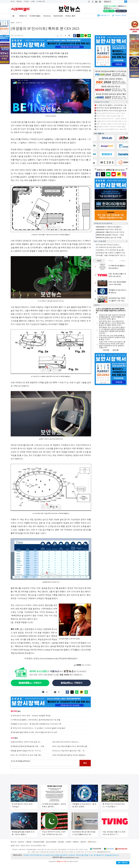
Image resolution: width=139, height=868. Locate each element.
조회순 (99, 261)
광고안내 (21, 842)
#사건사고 (47, 16)
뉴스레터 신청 (41, 1)
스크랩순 (122, 261)
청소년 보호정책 (51, 842)
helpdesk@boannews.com (104, 852)
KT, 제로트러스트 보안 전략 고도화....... (110, 247)
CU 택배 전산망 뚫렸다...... (110, 227)
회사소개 (13, 842)
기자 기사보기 (82, 665)
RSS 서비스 (93, 842)
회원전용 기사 (105, 15)
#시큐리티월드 (35, 16)
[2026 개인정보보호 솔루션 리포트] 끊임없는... (70, 755)
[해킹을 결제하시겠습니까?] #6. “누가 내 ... (27, 751)
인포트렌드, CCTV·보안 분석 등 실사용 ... (111, 250)
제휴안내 (76, 842)
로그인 (13, 1)
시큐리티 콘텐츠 (120, 15)
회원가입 (19, 1)
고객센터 (68, 842)
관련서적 (83, 842)
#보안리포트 (58, 16)
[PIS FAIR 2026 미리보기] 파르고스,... (66, 742)
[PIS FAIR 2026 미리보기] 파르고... (108, 245)
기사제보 (26, 1)
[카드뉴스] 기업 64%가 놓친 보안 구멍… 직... (69, 751)
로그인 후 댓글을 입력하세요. (45, 763)
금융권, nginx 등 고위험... (109, 238)
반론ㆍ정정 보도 (123, 863)
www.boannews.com (50, 659)
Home (13, 23)
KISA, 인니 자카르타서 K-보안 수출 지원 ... (27, 755)
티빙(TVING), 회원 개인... (109, 229)
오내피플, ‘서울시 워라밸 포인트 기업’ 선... (111, 255)
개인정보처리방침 (39, 842)
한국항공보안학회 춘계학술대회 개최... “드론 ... (28, 746)
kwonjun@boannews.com (70, 857)
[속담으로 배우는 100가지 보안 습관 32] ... (26, 742)
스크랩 (33, 1)
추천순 (111, 261)
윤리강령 (61, 842)
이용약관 (28, 842)
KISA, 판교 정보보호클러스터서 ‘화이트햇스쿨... (70, 746)
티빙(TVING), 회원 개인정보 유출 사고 (110, 116)
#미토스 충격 (70, 16)
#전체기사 (23, 16)
